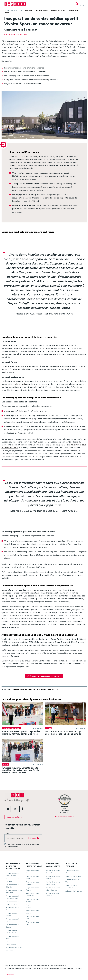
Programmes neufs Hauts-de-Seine (13, 941)
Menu (82, 4)
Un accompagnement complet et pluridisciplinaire (27, 76)
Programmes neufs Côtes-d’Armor (13, 873)
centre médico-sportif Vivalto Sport (42, 47)
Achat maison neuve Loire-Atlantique (53, 887)
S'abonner (32, 837)
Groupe (21, 10)
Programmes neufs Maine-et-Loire (13, 901)
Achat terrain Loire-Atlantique (72, 885)
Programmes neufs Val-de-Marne (13, 947)
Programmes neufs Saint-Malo (33, 893)
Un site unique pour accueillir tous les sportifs (25, 72)
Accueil (7, 10)
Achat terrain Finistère (73, 875)
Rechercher (77, 4)
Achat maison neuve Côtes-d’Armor (53, 870)
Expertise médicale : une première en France (24, 68)
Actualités (14, 10)
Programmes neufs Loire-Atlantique (13, 896)
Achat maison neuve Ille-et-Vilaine (53, 882)
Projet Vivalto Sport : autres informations (23, 84)
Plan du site (9, 964)
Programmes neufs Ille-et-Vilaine (13, 890)
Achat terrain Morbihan (74, 890)
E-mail (7, 832)
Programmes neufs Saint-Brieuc (33, 870)
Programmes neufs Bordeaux (33, 882)
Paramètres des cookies (56, 964)
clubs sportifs (20, 384)
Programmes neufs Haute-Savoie (13, 930)
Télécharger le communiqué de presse (43, 676)
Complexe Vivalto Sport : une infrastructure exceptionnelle (31, 80)
